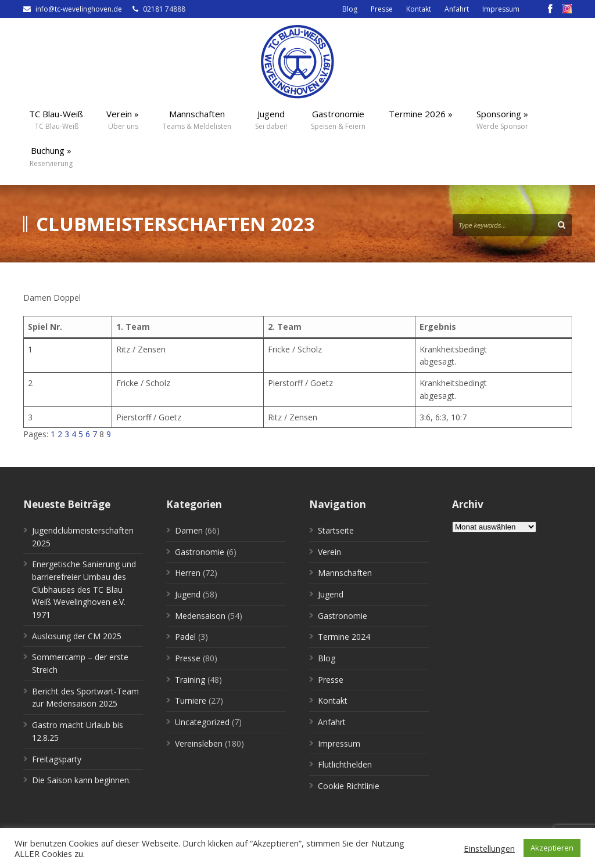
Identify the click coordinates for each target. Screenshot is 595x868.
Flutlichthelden (345, 764)
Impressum (501, 9)
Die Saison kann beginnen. (81, 780)
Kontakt (419, 9)
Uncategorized (202, 722)
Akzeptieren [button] (552, 848)
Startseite (336, 530)
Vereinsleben (199, 743)
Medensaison (200, 616)
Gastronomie (200, 552)
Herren (188, 573)
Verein (329, 552)
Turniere (191, 700)
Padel (185, 637)
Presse (382, 9)
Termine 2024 (344, 637)
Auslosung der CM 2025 (77, 636)
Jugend (188, 594)
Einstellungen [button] (489, 848)
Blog (350, 9)
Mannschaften (345, 573)
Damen (189, 530)
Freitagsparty (57, 759)
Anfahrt (457, 9)
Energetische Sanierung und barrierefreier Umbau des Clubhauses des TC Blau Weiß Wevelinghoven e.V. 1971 (84, 589)
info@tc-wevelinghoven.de (79, 9)
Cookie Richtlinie (349, 786)
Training (190, 680)
